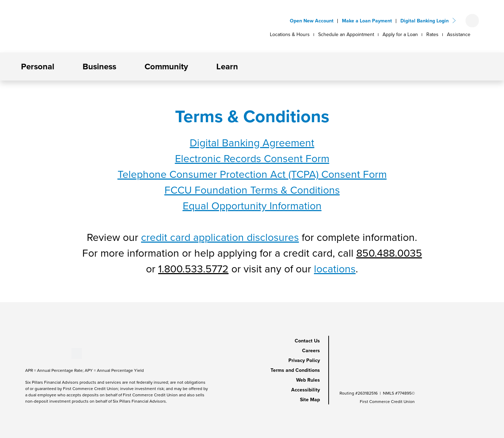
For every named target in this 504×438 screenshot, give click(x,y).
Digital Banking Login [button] (425, 21)
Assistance (459, 34)
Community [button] (166, 67)
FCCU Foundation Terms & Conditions (252, 190)
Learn (227, 67)
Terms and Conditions (295, 370)
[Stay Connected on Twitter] (77, 353)
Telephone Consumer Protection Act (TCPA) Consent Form (252, 174)
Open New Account (312, 21)
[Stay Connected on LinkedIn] (48, 353)
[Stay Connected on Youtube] (37, 353)
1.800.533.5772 (193, 269)
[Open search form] (472, 21)
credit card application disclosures (220, 237)
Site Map (310, 400)
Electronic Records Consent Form (252, 159)
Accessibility (306, 390)
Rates (432, 34)
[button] (60, 67)
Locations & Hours (290, 34)
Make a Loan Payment (367, 21)
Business (99, 67)
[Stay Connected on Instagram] (60, 353)
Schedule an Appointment (346, 34)
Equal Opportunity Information (252, 206)
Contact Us (307, 341)
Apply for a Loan (400, 34)
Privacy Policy (304, 360)
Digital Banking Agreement (252, 143)
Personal (38, 67)
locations (335, 269)
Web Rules (308, 380)
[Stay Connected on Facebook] (25, 353)
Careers (311, 351)
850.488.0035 (389, 253)
